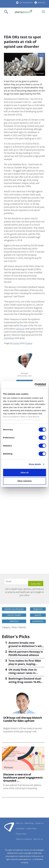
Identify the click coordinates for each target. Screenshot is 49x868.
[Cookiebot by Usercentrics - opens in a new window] (35, 385)
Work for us (38, 839)
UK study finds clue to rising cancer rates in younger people (23, 673)
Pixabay (29, 343)
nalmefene (9, 338)
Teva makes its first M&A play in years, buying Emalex (25, 664)
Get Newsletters (26, 3)
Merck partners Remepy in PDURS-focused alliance (26, 653)
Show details (35, 464)
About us (19, 823)
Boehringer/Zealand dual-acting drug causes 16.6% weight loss (25, 682)
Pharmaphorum (9, 827)
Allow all (24, 473)
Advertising (29, 823)
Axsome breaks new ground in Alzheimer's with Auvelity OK (26, 646)
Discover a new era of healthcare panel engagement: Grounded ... (23, 778)
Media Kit (41, 3)
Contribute (20, 828)
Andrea (16, 343)
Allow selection (24, 481)
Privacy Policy (21, 834)
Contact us (39, 823)
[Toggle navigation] (7, 12)
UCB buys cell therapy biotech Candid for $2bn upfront (23, 719)
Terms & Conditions (24, 839)
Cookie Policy (31, 828)
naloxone (20, 329)
